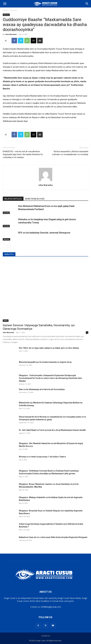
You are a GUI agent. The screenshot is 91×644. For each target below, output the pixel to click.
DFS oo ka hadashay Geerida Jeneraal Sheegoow (44, 233)
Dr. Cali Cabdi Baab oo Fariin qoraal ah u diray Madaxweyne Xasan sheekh (52, 430)
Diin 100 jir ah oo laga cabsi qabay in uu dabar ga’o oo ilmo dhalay (49, 348)
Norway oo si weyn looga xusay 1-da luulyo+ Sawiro (42, 457)
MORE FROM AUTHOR (35, 199)
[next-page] (9, 246)
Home (5, 10)
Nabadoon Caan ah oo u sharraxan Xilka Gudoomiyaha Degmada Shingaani (53, 537)
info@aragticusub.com (51, 607)
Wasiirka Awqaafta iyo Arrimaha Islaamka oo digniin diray (45, 362)
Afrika (6, 321)
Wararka (14, 10)
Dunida (6, 213)
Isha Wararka (11, 34)
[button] (5, 4)
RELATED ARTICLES (13, 199)
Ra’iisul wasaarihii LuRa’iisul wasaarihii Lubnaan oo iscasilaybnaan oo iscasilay (70, 153)
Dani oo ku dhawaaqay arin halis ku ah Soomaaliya (42, 389)
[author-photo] (46, 181)
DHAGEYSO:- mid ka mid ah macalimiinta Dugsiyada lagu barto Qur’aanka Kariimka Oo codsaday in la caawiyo (23, 154)
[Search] (87, 4)
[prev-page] (5, 246)
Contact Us (46, 636)
